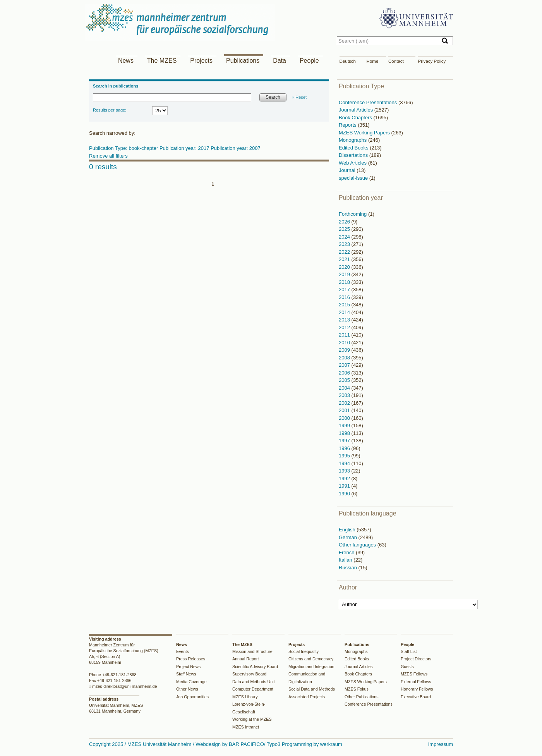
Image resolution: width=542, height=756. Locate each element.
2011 (345, 335)
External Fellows (416, 682)
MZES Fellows (414, 674)
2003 (345, 395)
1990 (345, 494)
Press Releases (191, 659)
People (309, 61)
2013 (345, 320)
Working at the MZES (252, 719)
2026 (345, 222)
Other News (187, 689)
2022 (345, 252)
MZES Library (245, 697)
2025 (345, 229)
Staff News (186, 674)
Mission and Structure (252, 651)
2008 (345, 358)
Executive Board (416, 697)
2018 (345, 282)
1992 (345, 479)
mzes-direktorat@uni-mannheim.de (125, 686)
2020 (345, 267)
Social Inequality (304, 651)
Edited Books (354, 148)
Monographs (353, 140)
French (347, 552)
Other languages (358, 545)
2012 (345, 327)
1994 (345, 463)
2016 (345, 297)
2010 (345, 343)
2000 (345, 418)
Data (280, 61)
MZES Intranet (246, 727)
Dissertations (354, 155)
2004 (345, 388)
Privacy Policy (432, 61)
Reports (348, 125)
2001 (345, 410)
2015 (345, 305)
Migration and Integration (311, 667)
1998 (345, 433)
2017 (345, 290)
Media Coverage (191, 682)
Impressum (441, 744)
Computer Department (253, 689)
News (126, 61)
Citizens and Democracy (311, 659)
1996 (345, 448)
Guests (407, 667)
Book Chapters (356, 118)
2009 (345, 350)
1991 (345, 486)
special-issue (354, 178)
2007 (345, 365)
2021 (345, 259)
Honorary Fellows (417, 689)
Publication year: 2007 (236, 148)
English (348, 530)
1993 (345, 471)
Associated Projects (307, 697)
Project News (188, 667)
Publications (243, 61)
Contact (396, 61)
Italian (346, 560)
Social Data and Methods (312, 689)
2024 (345, 237)
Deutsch (348, 61)
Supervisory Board (249, 674)
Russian (349, 568)
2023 (345, 244)
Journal (348, 170)
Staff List (409, 651)
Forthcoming (353, 214)
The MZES (162, 61)
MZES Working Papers (365, 133)
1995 (345, 456)
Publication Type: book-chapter (124, 148)
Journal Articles (357, 110)
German (349, 537)
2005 (345, 380)
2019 (345, 274)
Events (183, 651)
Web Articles (353, 163)
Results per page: (110, 110)
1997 (345, 441)
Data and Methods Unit (254, 682)
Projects (201, 61)
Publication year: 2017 (185, 148)
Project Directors (416, 659)
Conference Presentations (369, 102)
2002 (345, 403)
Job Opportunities (192, 697)
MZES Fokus (357, 689)
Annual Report (246, 659)
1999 (345, 425)
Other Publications (362, 697)
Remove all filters (108, 156)
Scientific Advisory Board (255, 667)
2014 (345, 312)
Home (373, 61)
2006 (345, 373)
